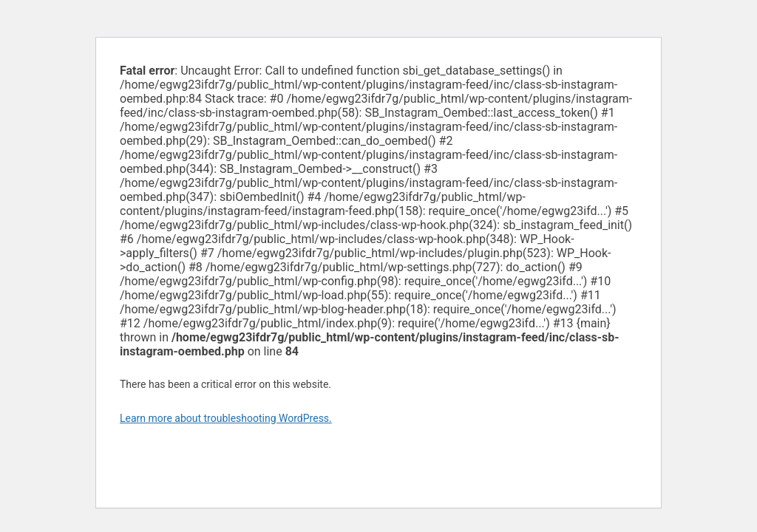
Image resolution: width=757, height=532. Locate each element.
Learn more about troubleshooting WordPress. (226, 418)
